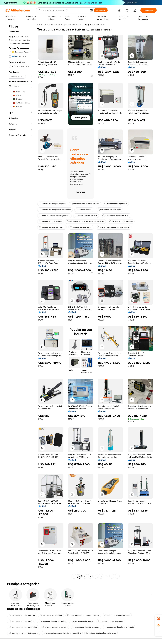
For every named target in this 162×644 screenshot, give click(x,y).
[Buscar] (101, 10)
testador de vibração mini (81, 227)
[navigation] (21, 301)
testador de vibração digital (109, 210)
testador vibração (84, 210)
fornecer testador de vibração (55, 627)
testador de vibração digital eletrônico (55, 210)
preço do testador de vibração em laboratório (62, 633)
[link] (158, 618)
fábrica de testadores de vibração (85, 204)
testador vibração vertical (50, 222)
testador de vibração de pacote (86, 627)
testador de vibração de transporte (24, 633)
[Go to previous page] (74, 576)
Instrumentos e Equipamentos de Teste (64, 24)
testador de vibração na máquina (23, 627)
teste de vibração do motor (121, 222)
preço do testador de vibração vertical (113, 227)
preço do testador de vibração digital (54, 216)
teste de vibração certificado (111, 621)
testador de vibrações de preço (52, 204)
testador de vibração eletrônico (52, 621)
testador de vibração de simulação (119, 627)
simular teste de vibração (86, 216)
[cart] (127, 11)
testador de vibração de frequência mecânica (85, 222)
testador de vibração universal (52, 227)
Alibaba (40, 24)
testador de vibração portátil (21, 621)
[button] (91, 10)
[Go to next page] (117, 576)
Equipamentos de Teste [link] (95, 24)
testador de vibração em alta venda (101, 633)
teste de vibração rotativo (82, 621)
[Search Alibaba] (63, 10)
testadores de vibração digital (117, 615)
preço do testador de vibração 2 (116, 216)
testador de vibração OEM (116, 204)
